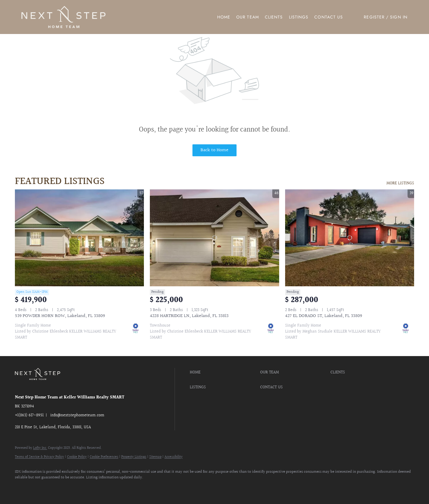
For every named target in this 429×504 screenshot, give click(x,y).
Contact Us (329, 17)
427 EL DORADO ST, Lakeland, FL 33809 (324, 316)
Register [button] (374, 17)
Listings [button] (299, 17)
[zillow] (39, 488)
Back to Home (214, 150)
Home (224, 17)
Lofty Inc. (40, 448)
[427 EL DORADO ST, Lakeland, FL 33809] (350, 238)
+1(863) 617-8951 (29, 415)
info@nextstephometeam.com (77, 415)
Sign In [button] (399, 17)
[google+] (91, 488)
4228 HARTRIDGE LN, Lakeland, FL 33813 (189, 316)
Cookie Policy (77, 457)
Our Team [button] (248, 17)
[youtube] (74, 488)
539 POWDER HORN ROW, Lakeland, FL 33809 (60, 316)
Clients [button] (274, 17)
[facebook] (22, 488)
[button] (63, 17)
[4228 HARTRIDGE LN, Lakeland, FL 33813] (214, 238)
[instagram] (57, 488)
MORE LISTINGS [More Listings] (400, 183)
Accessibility (174, 457)
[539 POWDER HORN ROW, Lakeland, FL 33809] (79, 238)
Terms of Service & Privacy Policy (39, 457)
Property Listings (134, 457)
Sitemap (155, 457)
